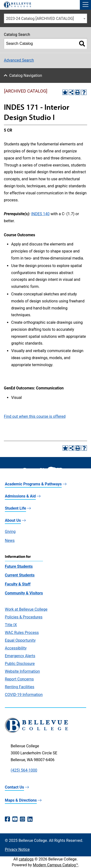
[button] (85, 5)
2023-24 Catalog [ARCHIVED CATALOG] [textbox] (40, 19)
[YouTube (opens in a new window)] (15, 819)
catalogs (26, 859)
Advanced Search (19, 60)
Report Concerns (19, 679)
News (10, 541)
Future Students (19, 566)
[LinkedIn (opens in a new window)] (30, 819)
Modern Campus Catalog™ (55, 865)
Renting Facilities (20, 687)
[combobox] (45, 18)
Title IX (11, 625)
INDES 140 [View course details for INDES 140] (40, 214)
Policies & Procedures (24, 617)
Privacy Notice (17, 849)
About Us (13, 520)
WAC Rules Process (22, 633)
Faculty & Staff (18, 584)
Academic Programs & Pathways (33, 484)
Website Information (22, 671)
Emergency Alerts (20, 656)
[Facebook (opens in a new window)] (7, 819)
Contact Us (14, 787)
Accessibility (16, 648)
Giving (10, 532)
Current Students (20, 575)
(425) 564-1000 (24, 770)
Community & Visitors (24, 593)
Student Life (15, 508)
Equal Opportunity (20, 640)
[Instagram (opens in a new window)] (22, 819)
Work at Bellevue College (26, 609)
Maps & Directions (21, 800)
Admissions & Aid (20, 496)
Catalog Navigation (26, 75)
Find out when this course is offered (35, 416)
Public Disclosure (20, 664)
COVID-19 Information (24, 695)
